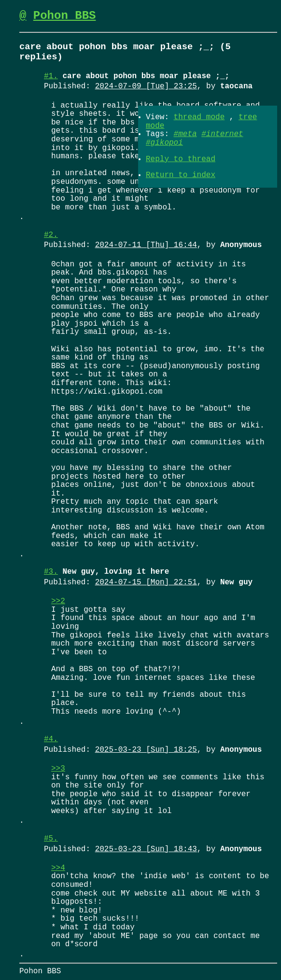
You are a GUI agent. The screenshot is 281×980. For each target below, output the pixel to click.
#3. (51, 572)
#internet (222, 134)
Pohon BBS (65, 16)
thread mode (199, 117)
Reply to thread (181, 159)
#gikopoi (164, 143)
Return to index (181, 175)
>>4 (58, 868)
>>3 (58, 769)
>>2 (58, 601)
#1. (51, 76)
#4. (51, 739)
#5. (51, 839)
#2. (51, 235)
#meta (185, 134)
